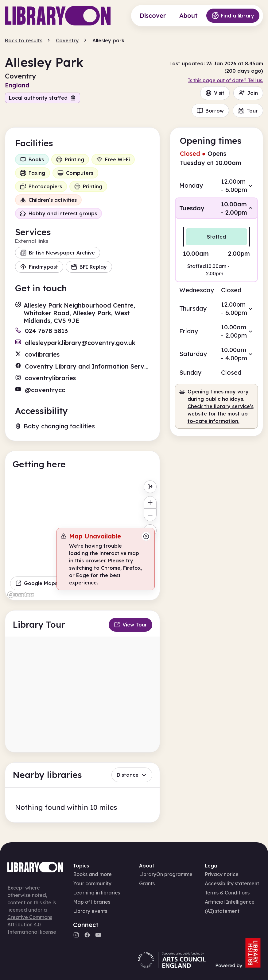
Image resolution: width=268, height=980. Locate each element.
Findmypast (39, 267)
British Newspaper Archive (58, 253)
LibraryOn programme (166, 874)
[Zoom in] (150, 502)
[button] (216, 186)
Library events (90, 911)
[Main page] (58, 16)
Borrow (210, 111)
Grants (147, 883)
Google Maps (36, 583)
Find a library (233, 16)
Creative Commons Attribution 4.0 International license (32, 924)
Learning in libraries (97, 893)
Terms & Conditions (227, 893)
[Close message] (146, 536)
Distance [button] (132, 775)
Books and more (92, 874)
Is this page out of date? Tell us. (225, 80)
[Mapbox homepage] (21, 595)
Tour (248, 111)
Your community (92, 883)
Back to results (24, 40)
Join (248, 93)
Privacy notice (222, 874)
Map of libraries (92, 902)
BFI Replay (89, 267)
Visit (215, 93)
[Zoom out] (150, 515)
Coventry (67, 40)
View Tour (130, 625)
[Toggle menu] (150, 487)
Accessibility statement (232, 883)
